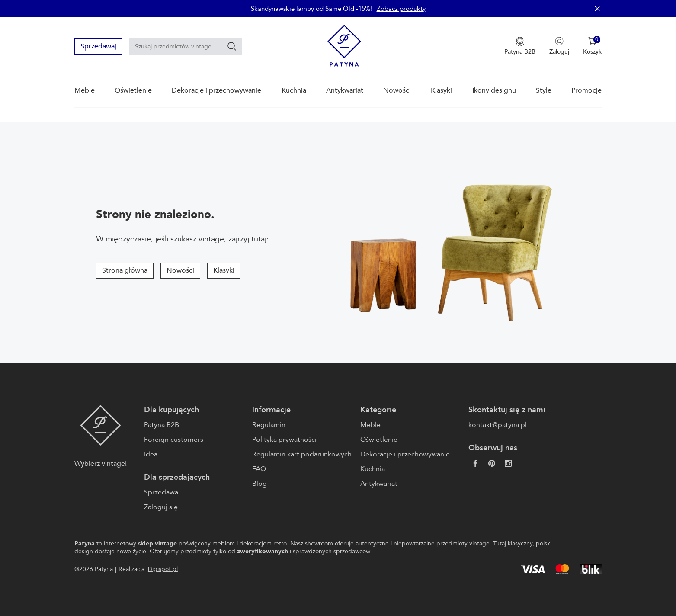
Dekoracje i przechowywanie (216, 90)
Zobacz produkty (401, 9)
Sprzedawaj (98, 46)
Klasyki (441, 90)
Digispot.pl (163, 569)
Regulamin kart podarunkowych (302, 454)
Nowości (397, 90)
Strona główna (125, 270)
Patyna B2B (162, 425)
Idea (151, 454)
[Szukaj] (232, 46)
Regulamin (269, 425)
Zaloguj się (161, 507)
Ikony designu (494, 90)
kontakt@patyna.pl (498, 425)
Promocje (586, 90)
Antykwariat (345, 90)
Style (544, 90)
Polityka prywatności (284, 440)
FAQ (259, 469)
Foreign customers (174, 440)
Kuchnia (294, 90)
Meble (85, 90)
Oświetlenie (133, 90)
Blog (260, 484)
